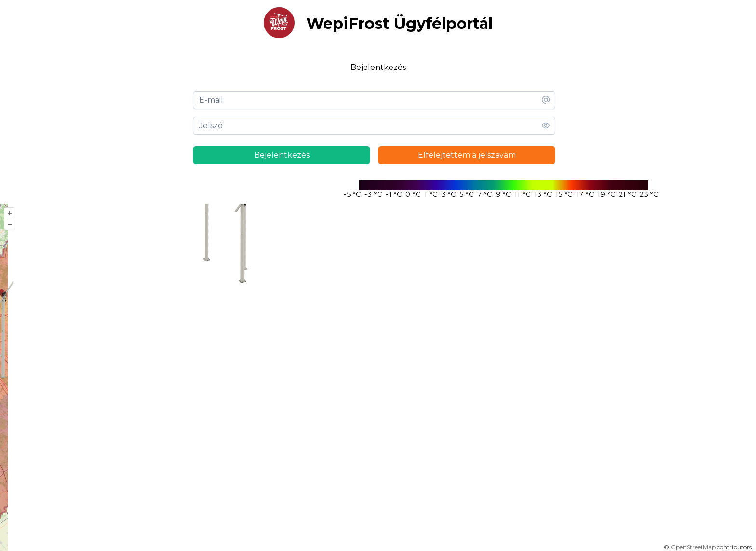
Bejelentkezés (282, 155)
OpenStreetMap (693, 547)
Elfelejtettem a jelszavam (467, 155)
